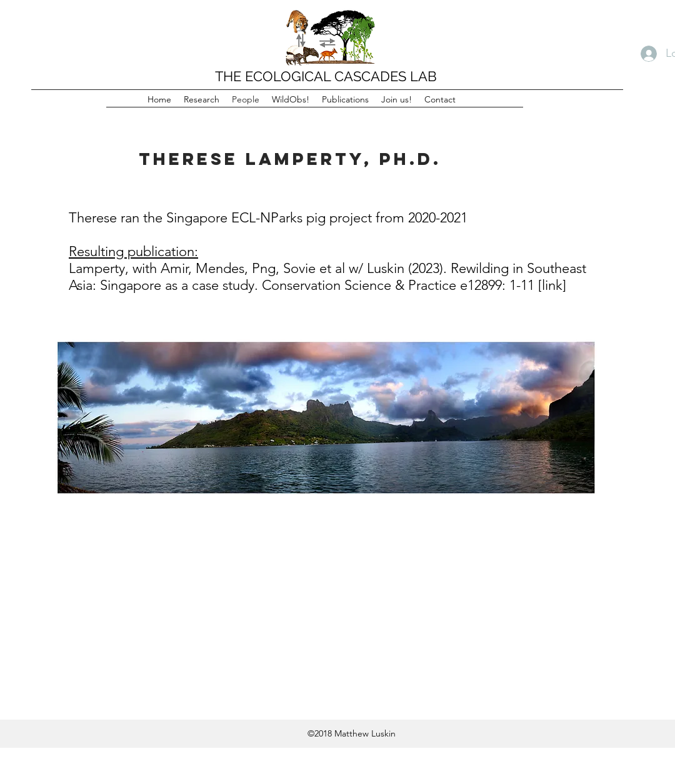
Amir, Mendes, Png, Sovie (238, 268)
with (145, 268)
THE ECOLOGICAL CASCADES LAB (326, 76)
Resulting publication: (133, 251)
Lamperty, (99, 268)
